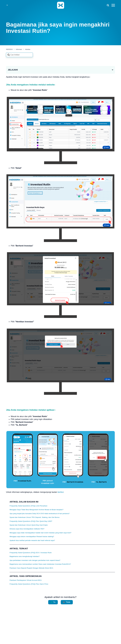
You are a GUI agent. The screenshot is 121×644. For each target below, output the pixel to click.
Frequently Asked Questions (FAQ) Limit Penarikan (28, 506)
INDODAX (9, 49)
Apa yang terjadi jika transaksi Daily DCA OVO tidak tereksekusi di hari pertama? (40, 514)
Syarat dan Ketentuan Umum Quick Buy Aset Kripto (29, 525)
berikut (61, 492)
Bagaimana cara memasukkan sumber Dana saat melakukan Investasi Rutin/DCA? (40, 564)
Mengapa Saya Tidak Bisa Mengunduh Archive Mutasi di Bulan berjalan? (36, 510)
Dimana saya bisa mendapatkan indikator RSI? (27, 529)
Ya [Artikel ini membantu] (54, 602)
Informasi (19, 49)
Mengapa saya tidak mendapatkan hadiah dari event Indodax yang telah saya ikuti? (40, 533)
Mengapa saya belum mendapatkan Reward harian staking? (32, 537)
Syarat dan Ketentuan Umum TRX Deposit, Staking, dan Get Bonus (35, 517)
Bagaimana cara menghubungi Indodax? (25, 556)
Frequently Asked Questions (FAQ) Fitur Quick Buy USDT (31, 521)
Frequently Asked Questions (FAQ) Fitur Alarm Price (29, 584)
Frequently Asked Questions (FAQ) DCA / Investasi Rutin (31, 553)
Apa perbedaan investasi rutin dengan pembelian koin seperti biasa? (35, 560)
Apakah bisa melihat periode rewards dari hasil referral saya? (32, 540)
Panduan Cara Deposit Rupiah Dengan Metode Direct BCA (31, 568)
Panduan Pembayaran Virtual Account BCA (26, 580)
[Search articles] (19, 55)
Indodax (28, 49)
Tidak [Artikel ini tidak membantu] (68, 602)
